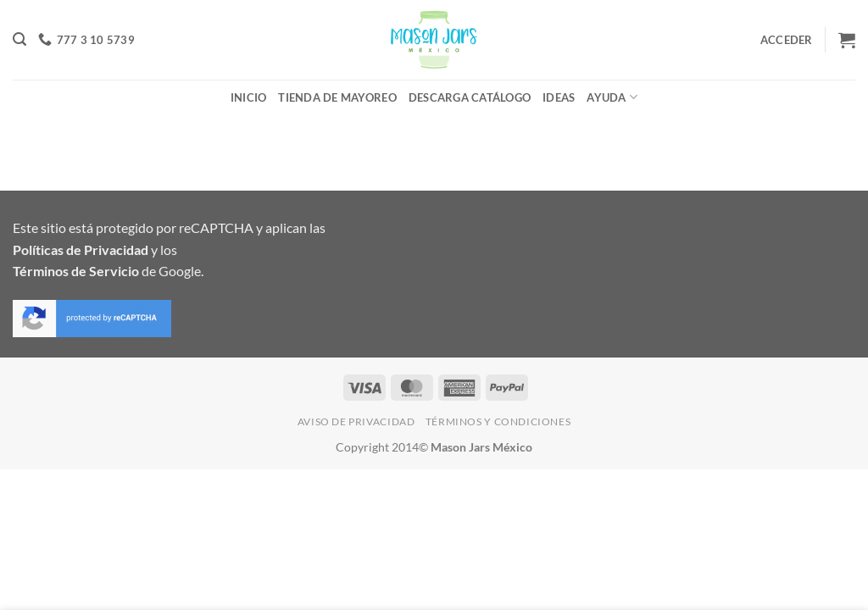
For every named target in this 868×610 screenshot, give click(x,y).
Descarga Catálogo (470, 97)
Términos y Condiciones (498, 421)
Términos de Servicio (76, 271)
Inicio (249, 97)
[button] (19, 39)
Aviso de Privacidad (356, 421)
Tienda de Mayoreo (337, 97)
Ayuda (612, 97)
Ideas (559, 97)
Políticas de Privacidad (81, 250)
